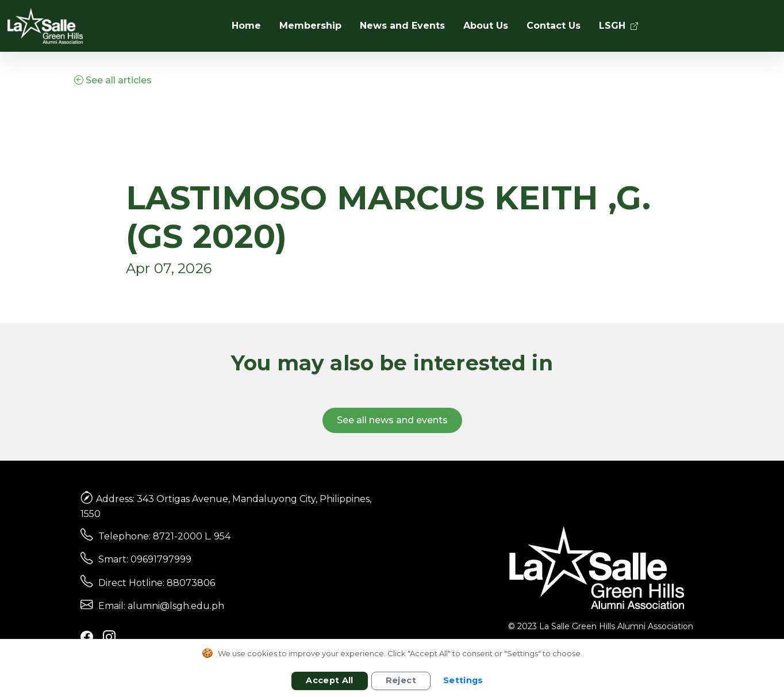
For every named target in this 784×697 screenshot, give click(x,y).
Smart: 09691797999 (145, 559)
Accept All (330, 680)
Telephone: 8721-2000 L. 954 (164, 536)
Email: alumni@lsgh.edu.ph (161, 606)
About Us (486, 26)
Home (246, 26)
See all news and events (392, 420)
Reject (401, 680)
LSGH (618, 26)
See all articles (113, 80)
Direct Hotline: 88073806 (157, 583)
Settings (463, 680)
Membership (310, 26)
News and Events (402, 26)
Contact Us (554, 26)
